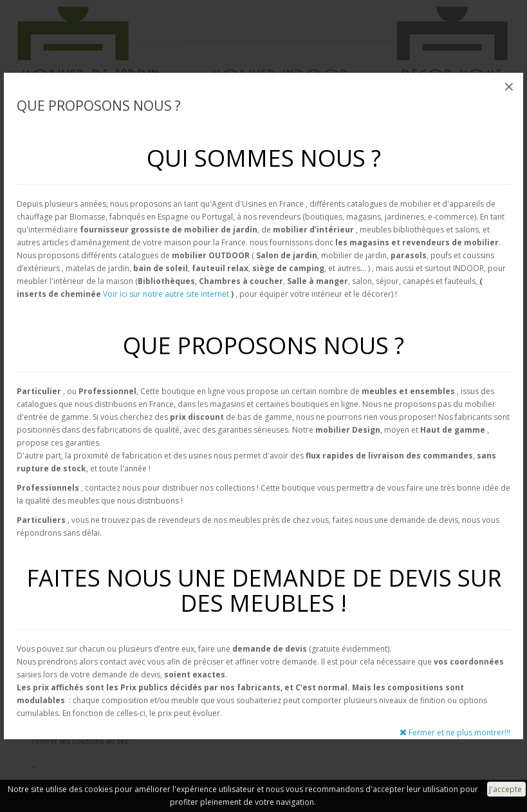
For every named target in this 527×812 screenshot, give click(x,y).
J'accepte (506, 789)
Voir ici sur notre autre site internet (166, 294)
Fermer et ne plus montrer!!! (455, 732)
